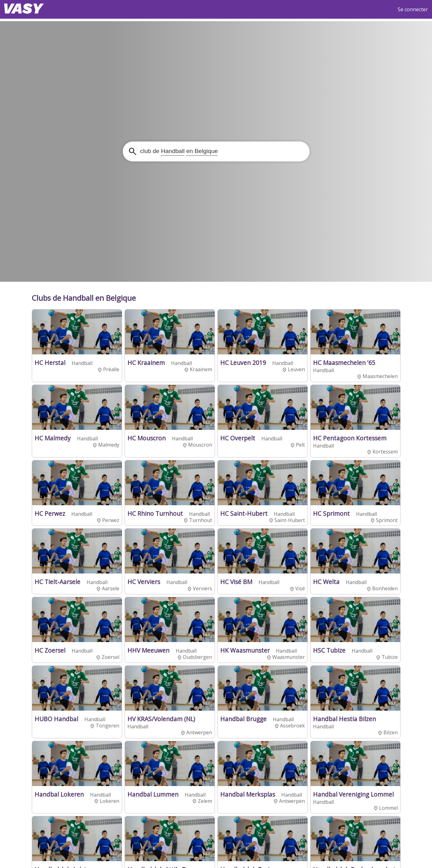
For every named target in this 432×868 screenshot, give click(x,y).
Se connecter (413, 9)
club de (178, 151)
